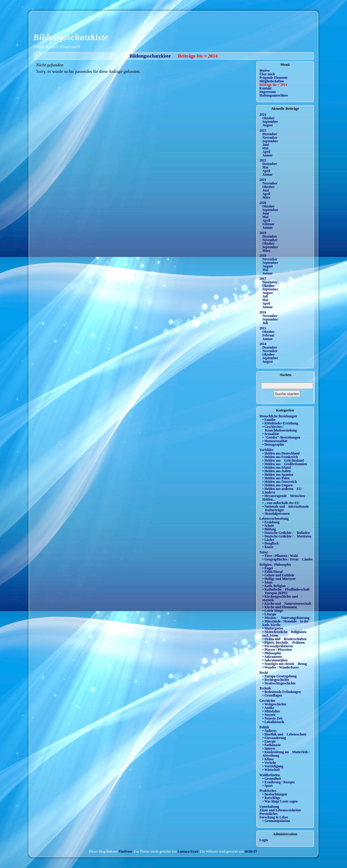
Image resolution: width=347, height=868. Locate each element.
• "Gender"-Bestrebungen (281, 437)
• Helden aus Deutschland (281, 453)
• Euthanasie (272, 745)
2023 (263, 130)
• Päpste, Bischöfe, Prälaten (284, 643)
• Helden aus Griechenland (283, 460)
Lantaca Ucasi (188, 851)
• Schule (268, 526)
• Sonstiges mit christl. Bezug (285, 664)
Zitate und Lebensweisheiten (280, 810)
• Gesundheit (272, 779)
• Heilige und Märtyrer (279, 579)
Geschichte (268, 701)
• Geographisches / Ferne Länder (288, 559)
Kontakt (266, 88)
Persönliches (269, 814)
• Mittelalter (271, 711)
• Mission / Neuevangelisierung (286, 618)
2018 (263, 256)
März (267, 197)
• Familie (269, 420)
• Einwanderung (274, 738)
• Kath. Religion (274, 586)
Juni (266, 145)
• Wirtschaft (271, 770)
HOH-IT (251, 851)
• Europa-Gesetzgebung (280, 676)
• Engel (268, 568)
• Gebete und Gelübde (278, 575)
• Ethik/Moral (273, 572)
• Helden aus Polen (276, 478)
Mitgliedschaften (272, 81)
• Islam (268, 582)
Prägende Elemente (274, 78)
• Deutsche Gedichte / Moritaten (287, 536)
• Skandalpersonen (276, 514)
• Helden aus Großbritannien (285, 464)
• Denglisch (271, 543)
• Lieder (268, 540)
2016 (263, 312)
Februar (269, 224)
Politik (264, 727)
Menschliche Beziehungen (278, 416)
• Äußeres (270, 731)
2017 (263, 279)
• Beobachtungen (275, 794)
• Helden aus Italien (277, 471)
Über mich (267, 74)
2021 (263, 180)
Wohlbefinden (270, 775)
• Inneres (269, 748)
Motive (265, 71)
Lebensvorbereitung (274, 519)
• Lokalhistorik (273, 722)
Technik (265, 688)
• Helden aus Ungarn (278, 485)
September (270, 122)
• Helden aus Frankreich (280, 457)
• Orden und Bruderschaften (285, 639)
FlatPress (126, 851)
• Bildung (269, 529)
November (270, 138)
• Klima (268, 759)
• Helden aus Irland (277, 467)
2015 (263, 328)
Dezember (270, 134)
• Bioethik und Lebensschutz (285, 734)
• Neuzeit (269, 715)
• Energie (269, 741)
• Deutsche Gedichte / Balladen (286, 533)
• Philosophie (272, 653)
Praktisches (268, 791)
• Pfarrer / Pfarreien (277, 650)
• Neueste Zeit (273, 718)
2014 (263, 344)
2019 (263, 233)
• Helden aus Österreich (280, 482)
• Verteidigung (273, 766)
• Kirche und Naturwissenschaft (287, 604)
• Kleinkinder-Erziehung (280, 423)
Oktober (269, 118)
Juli (265, 296)
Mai (265, 148)
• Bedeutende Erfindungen (282, 692)
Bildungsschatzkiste (71, 37)
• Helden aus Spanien (278, 475)
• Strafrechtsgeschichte (279, 683)
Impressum (268, 92)
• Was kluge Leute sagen (280, 801)
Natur (264, 552)
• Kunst (268, 547)
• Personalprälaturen (278, 646)
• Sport (268, 786)
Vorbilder (267, 450)
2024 (263, 115)
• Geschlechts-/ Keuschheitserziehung (280, 429)
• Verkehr (269, 763)
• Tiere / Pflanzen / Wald (280, 556)
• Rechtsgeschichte (276, 680)
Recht (264, 673)
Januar (268, 155)
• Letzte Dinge (273, 611)
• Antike (268, 708)
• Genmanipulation (276, 821)
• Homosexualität (275, 441)
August (268, 125)
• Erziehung (271, 522)
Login (264, 840)
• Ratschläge (272, 798)
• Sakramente (272, 657)
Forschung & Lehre (274, 817)
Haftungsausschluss (274, 95)
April (266, 152)
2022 (263, 160)
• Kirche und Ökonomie (280, 607)
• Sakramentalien (275, 660)
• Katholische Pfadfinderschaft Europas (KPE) (286, 591)
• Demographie (273, 444)
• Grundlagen (272, 695)
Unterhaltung (269, 807)
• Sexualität (271, 434)
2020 (263, 203)
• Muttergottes (273, 628)
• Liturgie (269, 614)
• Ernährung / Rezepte (279, 782)
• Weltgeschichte (274, 704)
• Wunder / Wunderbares (281, 667)
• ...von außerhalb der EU (281, 503)
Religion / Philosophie (275, 565)
